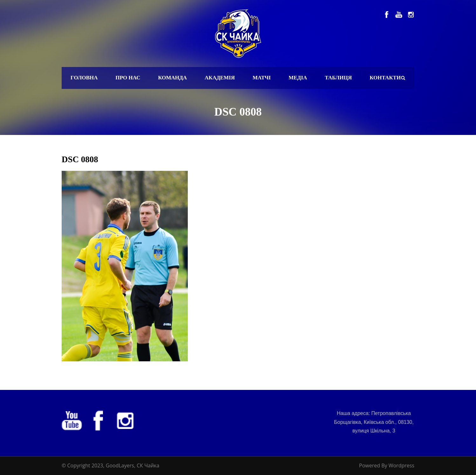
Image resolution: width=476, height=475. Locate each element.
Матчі (262, 78)
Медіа (298, 78)
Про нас (128, 78)
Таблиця (338, 78)
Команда (172, 78)
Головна (84, 78)
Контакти (385, 78)
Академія (220, 78)
